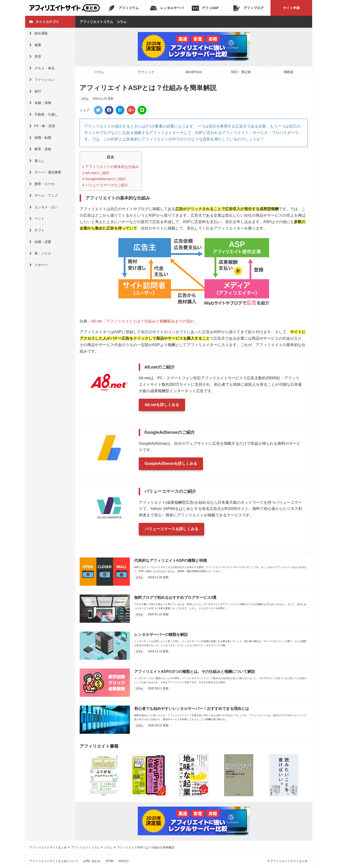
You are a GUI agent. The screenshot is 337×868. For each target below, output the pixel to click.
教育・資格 (40, 149)
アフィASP (205, 8)
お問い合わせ (92, 861)
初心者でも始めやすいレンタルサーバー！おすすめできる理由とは (192, 709)
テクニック (146, 72)
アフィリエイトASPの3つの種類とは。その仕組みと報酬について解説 (195, 672)
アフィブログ (249, 8)
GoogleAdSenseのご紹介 (104, 179)
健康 (35, 45)
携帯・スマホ (42, 184)
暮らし (37, 161)
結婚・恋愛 (40, 242)
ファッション (42, 80)
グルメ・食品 (42, 68)
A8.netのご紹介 (96, 173)
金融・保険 (40, 103)
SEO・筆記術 (241, 72)
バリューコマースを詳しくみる (171, 529)
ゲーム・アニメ (44, 195)
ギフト (37, 230)
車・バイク (40, 253)
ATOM (110, 861)
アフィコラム (124, 8)
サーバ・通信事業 (45, 172)
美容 (35, 56)
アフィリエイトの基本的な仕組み (111, 167)
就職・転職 (40, 138)
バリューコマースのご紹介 (105, 185)
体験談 (288, 72)
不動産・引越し (44, 114)
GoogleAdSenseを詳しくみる (171, 463)
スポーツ (39, 265)
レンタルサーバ (167, 8)
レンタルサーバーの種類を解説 (161, 635)
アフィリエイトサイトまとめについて (54, 861)
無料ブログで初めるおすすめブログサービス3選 (175, 597)
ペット (37, 219)
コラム (99, 72)
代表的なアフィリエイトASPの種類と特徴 (171, 560)
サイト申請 (291, 8)
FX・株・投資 (42, 126)
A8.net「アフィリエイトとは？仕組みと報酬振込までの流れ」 (144, 321)
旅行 (35, 91)
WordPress (194, 72)
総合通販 (39, 33)
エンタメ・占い (44, 207)
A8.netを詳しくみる (162, 405)
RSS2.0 (124, 861)
